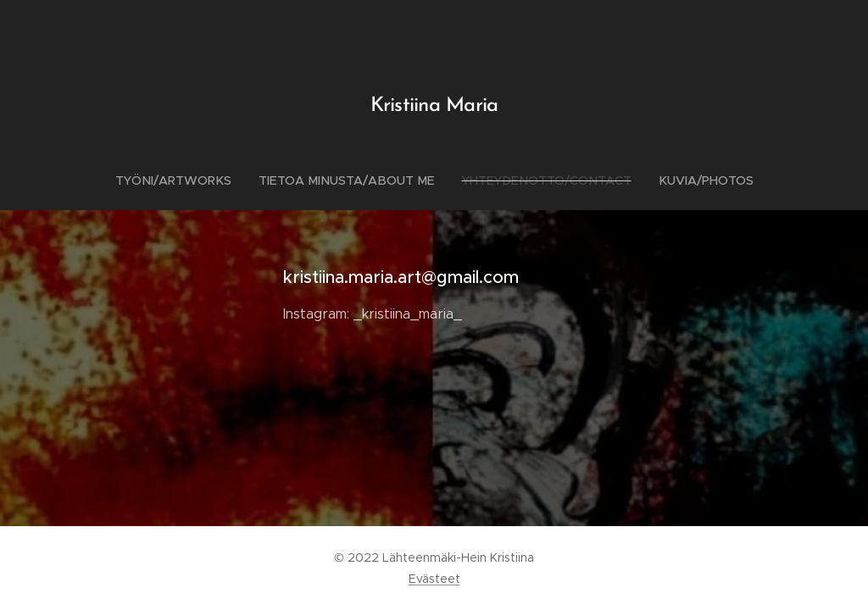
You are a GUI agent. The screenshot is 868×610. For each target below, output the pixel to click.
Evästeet (434, 579)
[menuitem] (186, 180)
